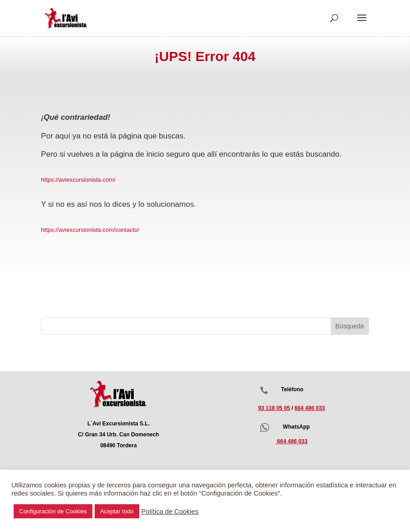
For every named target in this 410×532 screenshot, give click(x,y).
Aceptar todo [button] (117, 511)
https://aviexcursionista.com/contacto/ (90, 230)
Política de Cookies (170, 512)
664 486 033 (310, 408)
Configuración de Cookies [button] (53, 511)
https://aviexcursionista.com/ (78, 180)
